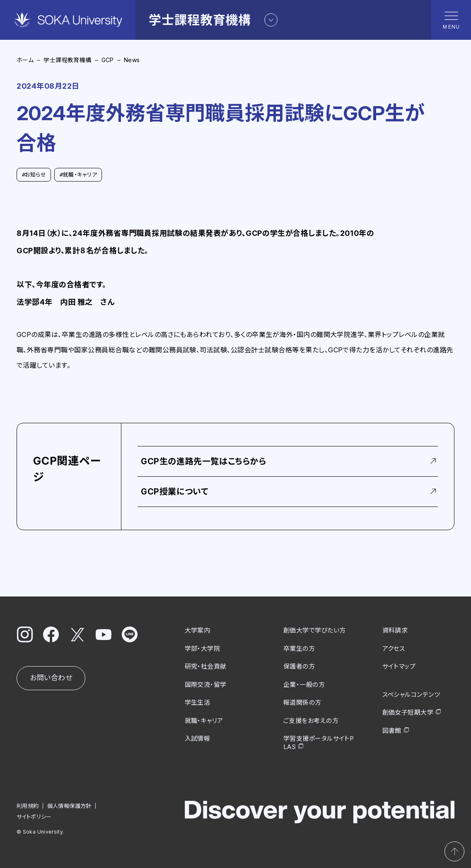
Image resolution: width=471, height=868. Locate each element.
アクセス (394, 648)
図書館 (392, 730)
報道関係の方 (302, 702)
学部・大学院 (203, 648)
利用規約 (28, 806)
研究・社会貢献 (206, 666)
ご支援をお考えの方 (311, 720)
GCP (108, 60)
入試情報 (198, 738)
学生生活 (198, 702)
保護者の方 (299, 666)
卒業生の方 (299, 648)
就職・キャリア (78, 175)
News (132, 60)
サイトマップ (399, 666)
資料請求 (395, 630)
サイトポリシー (34, 817)
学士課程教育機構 (67, 60)
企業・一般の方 (304, 684)
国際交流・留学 (206, 684)
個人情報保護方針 (69, 806)
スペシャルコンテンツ (411, 694)
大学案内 (198, 630)
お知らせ (34, 175)
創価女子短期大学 (408, 712)
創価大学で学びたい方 (315, 630)
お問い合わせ (51, 678)
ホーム (25, 60)
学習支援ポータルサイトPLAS (319, 743)
